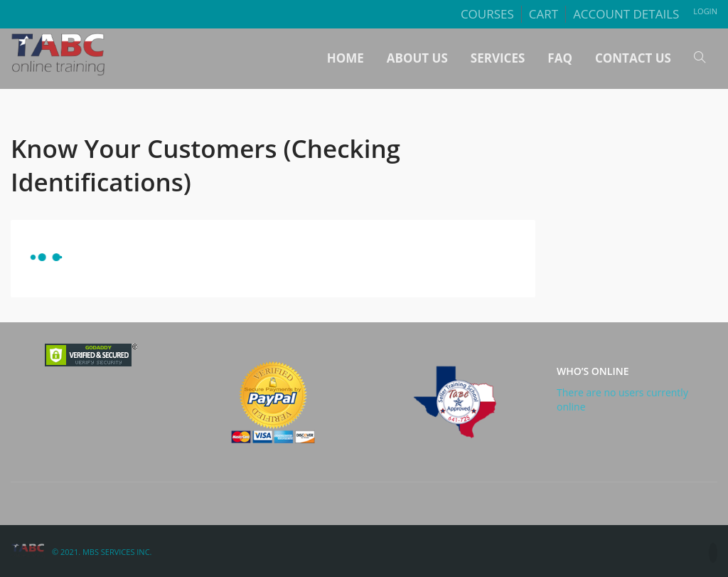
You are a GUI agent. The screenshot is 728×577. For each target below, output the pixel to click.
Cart (544, 14)
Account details (626, 14)
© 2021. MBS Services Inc (101, 552)
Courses (487, 14)
